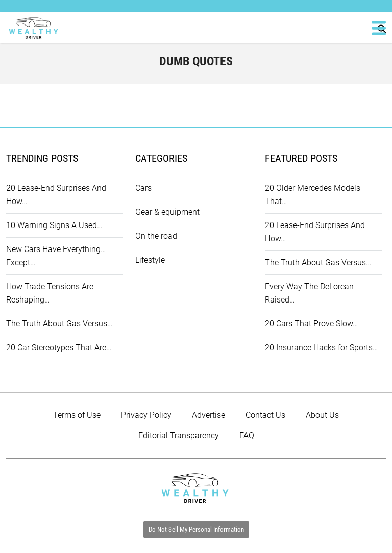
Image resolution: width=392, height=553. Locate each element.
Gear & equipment (167, 212)
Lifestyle (150, 260)
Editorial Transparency (179, 435)
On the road (156, 236)
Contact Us (265, 415)
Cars (143, 188)
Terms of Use (77, 415)
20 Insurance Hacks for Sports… (321, 348)
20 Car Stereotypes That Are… (59, 348)
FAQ (247, 435)
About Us (322, 415)
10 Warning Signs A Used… (54, 225)
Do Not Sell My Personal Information (196, 529)
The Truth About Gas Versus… (59, 324)
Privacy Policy (146, 415)
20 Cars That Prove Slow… (311, 324)
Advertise (209, 415)
